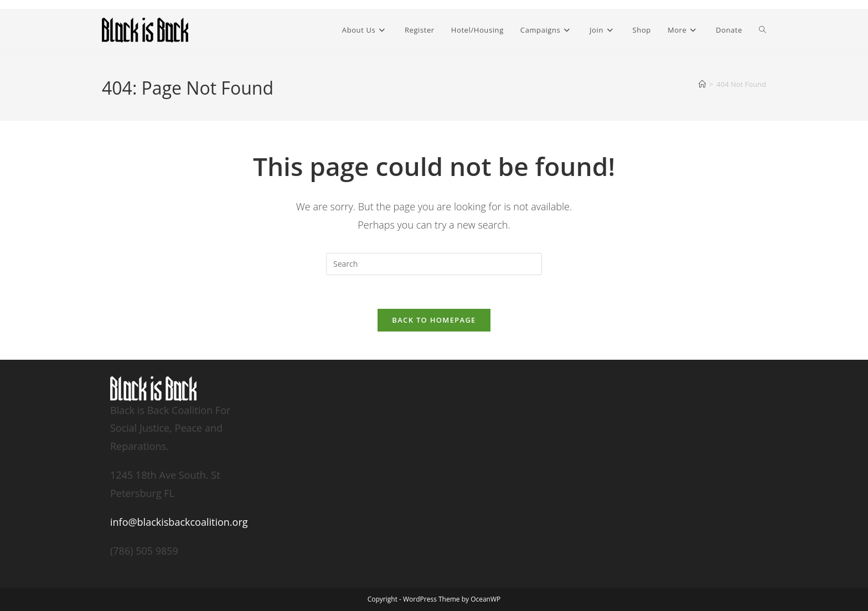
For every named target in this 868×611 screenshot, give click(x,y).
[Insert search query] (434, 264)
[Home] (702, 84)
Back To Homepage (434, 320)
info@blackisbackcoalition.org (179, 522)
